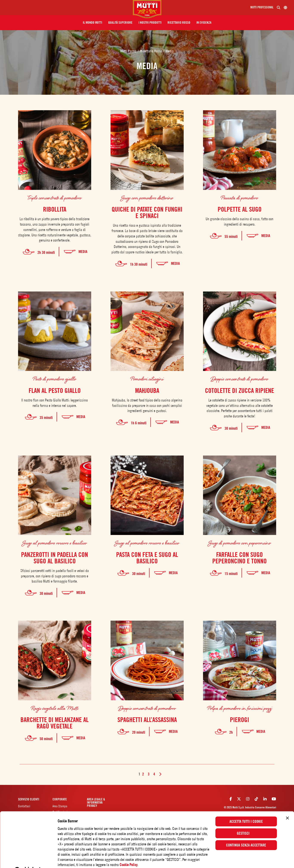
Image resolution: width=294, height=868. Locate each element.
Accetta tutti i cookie (246, 810)
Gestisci (246, 821)
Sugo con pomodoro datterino (147, 198)
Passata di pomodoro (239, 198)
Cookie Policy (128, 853)
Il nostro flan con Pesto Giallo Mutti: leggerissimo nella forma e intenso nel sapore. (55, 403)
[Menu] (68, 8)
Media (170, 51)
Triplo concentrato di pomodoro (55, 198)
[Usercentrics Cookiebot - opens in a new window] (28, 859)
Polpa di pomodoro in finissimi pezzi (240, 708)
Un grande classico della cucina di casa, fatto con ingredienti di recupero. (239, 222)
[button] (92, 23)
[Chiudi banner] (287, 806)
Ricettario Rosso (152, 51)
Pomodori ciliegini (147, 379)
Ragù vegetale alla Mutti (55, 708)
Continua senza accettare (246, 833)
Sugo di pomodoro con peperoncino (240, 543)
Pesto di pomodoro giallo (55, 379)
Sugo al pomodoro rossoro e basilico (55, 543)
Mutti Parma (129, 51)
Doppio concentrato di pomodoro (239, 379)
